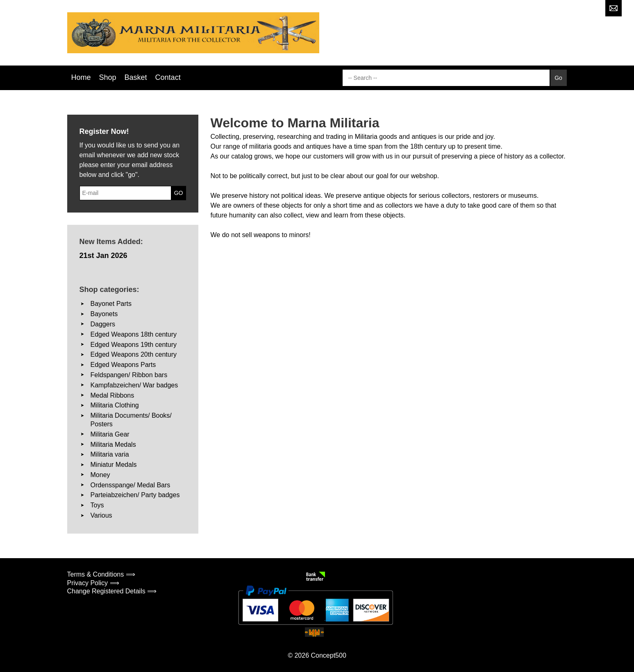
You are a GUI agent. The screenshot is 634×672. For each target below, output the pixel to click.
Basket (136, 77)
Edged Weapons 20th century (134, 354)
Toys (97, 505)
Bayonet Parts (111, 304)
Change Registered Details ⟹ (112, 591)
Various (101, 515)
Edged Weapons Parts (123, 365)
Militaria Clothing (115, 405)
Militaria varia (110, 454)
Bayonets (104, 314)
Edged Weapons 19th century (134, 345)
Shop (108, 77)
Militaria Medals (113, 445)
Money (100, 475)
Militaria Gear (110, 434)
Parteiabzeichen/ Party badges (135, 495)
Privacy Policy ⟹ (93, 583)
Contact (168, 77)
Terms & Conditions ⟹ (101, 574)
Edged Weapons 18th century (134, 334)
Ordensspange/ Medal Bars (131, 485)
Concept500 (328, 655)
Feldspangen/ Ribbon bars (129, 375)
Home (81, 77)
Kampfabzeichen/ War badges (134, 385)
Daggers (103, 324)
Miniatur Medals (114, 465)
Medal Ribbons (112, 395)
